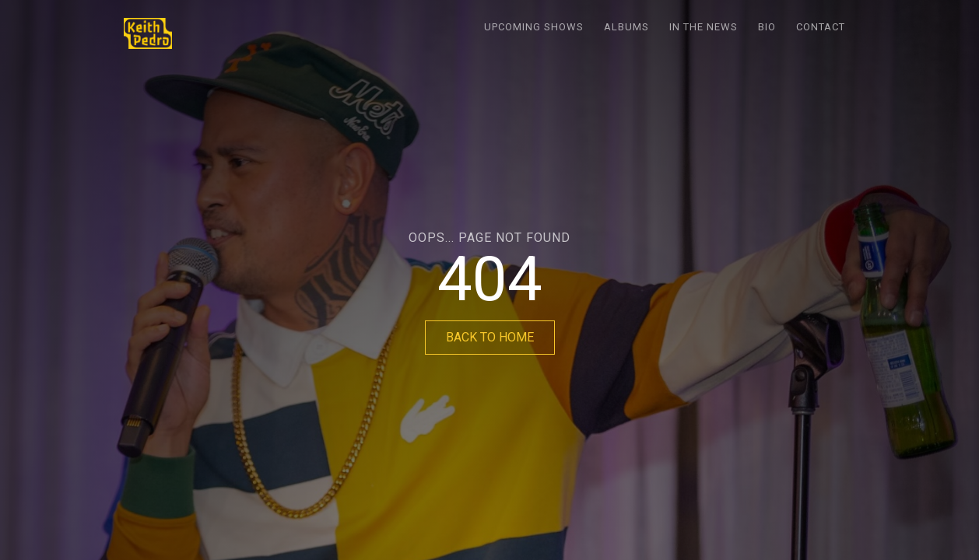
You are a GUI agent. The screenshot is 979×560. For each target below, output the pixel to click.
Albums (626, 27)
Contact (821, 27)
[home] (148, 33)
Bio (767, 27)
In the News (704, 27)
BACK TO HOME (490, 337)
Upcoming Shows (534, 27)
